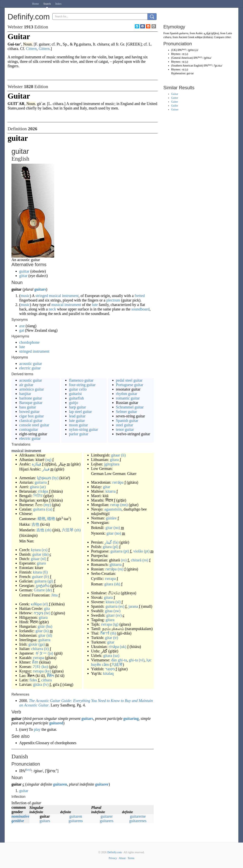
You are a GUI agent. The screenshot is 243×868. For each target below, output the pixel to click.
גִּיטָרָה (38, 613)
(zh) (48, 530)
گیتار (108, 542)
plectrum (113, 300)
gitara (34, 487)
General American (182, 58)
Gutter (175, 98)
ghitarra (116, 565)
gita (47, 608)
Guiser (175, 110)
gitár (41, 626)
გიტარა (43, 586)
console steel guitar (34, 425)
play (37, 729)
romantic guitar (128, 398)
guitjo (74, 403)
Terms (131, 858)
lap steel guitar (80, 412)
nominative (20, 816)
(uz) (116, 656)
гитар (115, 505)
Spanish (174, 33)
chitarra (37, 649)
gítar (39, 631)
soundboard (141, 309)
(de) (49, 590)
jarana (133, 606)
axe (22, 326)
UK (174, 50)
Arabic (199, 33)
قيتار (46, 469)
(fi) (45, 572)
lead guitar (77, 416)
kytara (36, 550)
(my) (47, 505)
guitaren (60, 784)
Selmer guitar (126, 412)
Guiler (175, 106)
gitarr (110, 615)
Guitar (175, 94)
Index (58, 4)
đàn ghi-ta (119, 660)
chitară (136, 560)
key (28, 770)
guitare (37, 577)
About (122, 858)
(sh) (117, 584)
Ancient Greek (186, 37)
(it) (46, 649)
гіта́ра (43, 491)
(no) (117, 528)
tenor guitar (125, 429)
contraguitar (29, 429)
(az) (43, 487)
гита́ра (118, 482)
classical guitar (31, 420)
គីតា (35, 662)
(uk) (123, 647)
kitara (37, 572)
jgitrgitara (112, 464)
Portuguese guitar (130, 385)
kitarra (111, 491)
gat (22, 330)
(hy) (55, 478)
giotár (33, 644)
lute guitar (77, 420)
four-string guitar (82, 385)
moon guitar (78, 425)
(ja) (51, 653)
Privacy (113, 858)
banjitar (25, 394)
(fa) (116, 542)
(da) (45, 554)
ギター (41, 653)
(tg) (116, 624)
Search (47, 4)
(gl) (50, 581)
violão (138, 551)
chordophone (29, 342)
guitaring (131, 719)
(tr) (116, 638)
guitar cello (78, 389)
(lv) (46, 684)
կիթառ (44, 478)
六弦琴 (68, 530)
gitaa (109, 611)
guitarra (41, 482)
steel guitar (125, 425)
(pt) (126, 551)
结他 (51, 519)
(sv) (119, 615)
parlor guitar (79, 434)
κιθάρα (36, 604)
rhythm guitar (127, 394)
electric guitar (30, 368)
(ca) (49, 509)
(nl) (43, 559)
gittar (23, 276)
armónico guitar (32, 389)
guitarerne (138, 816)
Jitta (54, 595)
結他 (41, 519)
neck (52, 309)
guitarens (76, 821)
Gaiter (175, 102)
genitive (18, 821)
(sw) (117, 611)
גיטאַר (110, 669)
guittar (24, 271)
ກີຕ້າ (50, 676)
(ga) (42, 644)
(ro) (124, 560)
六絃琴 (117, 664)
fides (33, 680)
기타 (37, 667)
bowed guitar (29, 412)
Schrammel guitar (130, 407)
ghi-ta (133, 660)
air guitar (26, 385)
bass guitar (28, 407)
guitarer (102, 784)
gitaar (35, 559)
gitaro (41, 563)
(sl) (118, 602)
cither (228, 37)
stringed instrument (34, 351)
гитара (39, 658)
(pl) (115, 547)
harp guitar (77, 407)
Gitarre (39, 590)
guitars (40, 289)
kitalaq (108, 673)
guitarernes (138, 821)
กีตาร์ (105, 633)
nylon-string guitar (83, 429)
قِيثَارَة (37, 464)
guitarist (75, 394)
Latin (229, 33)
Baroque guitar (31, 403)
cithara (46, 680)
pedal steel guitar (129, 380)
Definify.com (115, 852)
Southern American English (187, 66)
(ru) (120, 569)
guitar (37, 554)
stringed (42, 296)
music (25, 296)
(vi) (142, 660)
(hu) (49, 626)
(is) (46, 631)
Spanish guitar (127, 420)
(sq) (48, 460)
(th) (113, 633)
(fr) (47, 577)
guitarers (107, 821)
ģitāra (38, 684)
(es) (121, 606)
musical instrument (64, 296)
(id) (49, 635)
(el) (45, 604)
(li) (123, 455)
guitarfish (76, 398)
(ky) (48, 671)
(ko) (45, 667)
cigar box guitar (32, 416)
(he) (47, 613)
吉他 (35, 524)
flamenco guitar (81, 380)
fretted (140, 296)
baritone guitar (31, 398)
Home (36, 4)
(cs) (45, 550)
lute (95, 305)
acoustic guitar (31, 364)
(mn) (124, 505)
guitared (56, 723)
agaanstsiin (113, 509)
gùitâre (111, 518)
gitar (42, 635)
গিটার (38, 496)
